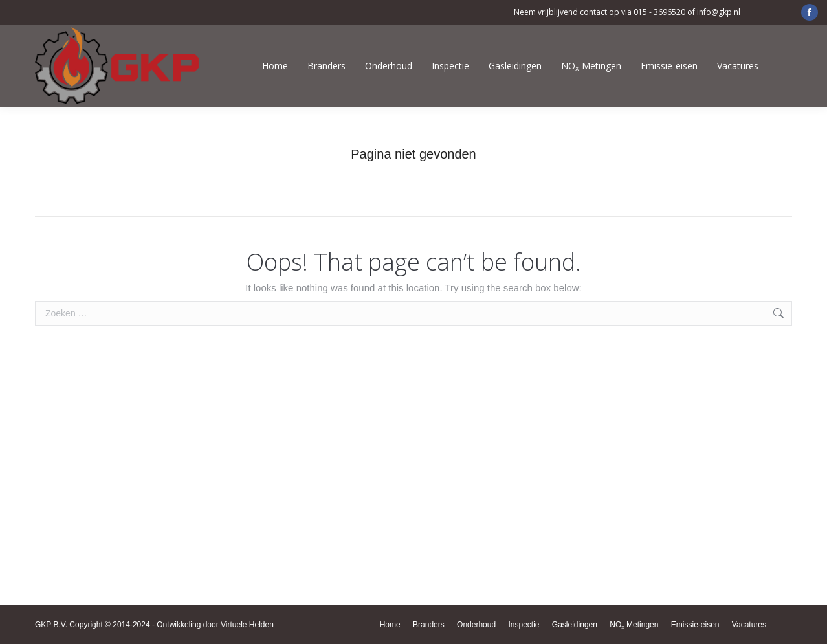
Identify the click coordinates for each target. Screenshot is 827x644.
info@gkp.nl (719, 12)
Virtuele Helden (247, 625)
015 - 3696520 (659, 12)
